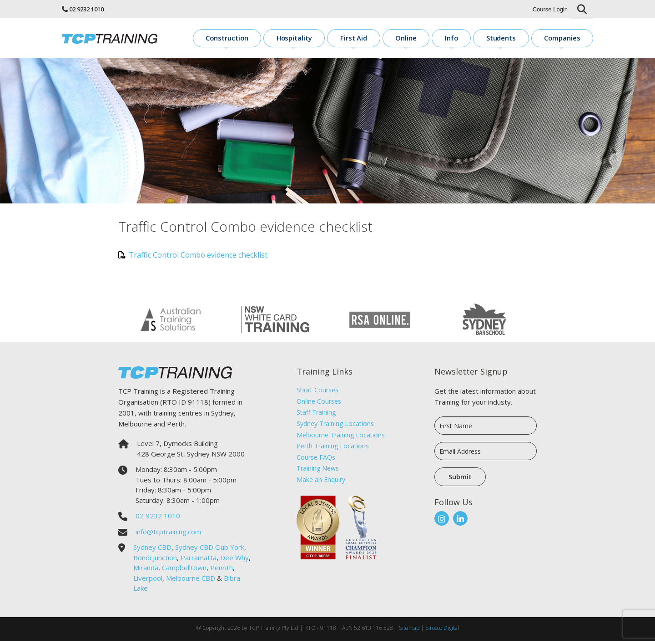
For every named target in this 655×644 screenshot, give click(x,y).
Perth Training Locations (333, 449)
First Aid (397, 39)
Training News (318, 471)
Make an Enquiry (321, 482)
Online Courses (319, 404)
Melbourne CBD (191, 581)
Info (476, 39)
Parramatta (199, 560)
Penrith (222, 570)
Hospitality (348, 39)
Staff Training (316, 415)
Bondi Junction (155, 560)
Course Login (550, 9)
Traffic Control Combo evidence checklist (193, 258)
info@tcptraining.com (168, 534)
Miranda (146, 570)
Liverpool (148, 581)
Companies (568, 39)
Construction (291, 39)
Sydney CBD (152, 550)
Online (440, 39)
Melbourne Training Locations (341, 438)
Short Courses (317, 393)
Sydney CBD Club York (210, 550)
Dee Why (234, 560)
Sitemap (409, 631)
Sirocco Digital (442, 631)
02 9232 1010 (86, 9)
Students (517, 39)
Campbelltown (184, 570)
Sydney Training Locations (335, 426)
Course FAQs (316, 460)
